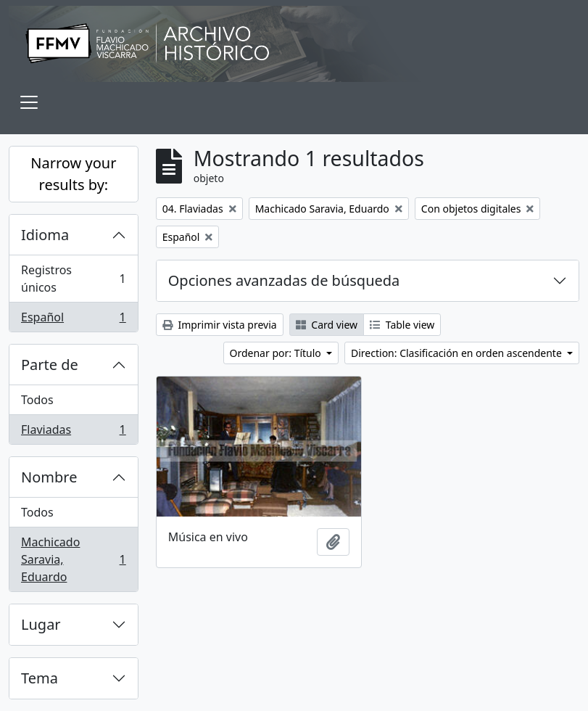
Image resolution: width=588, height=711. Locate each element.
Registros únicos (73, 279)
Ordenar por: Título (277, 353)
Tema (40, 678)
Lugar (41, 624)
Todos (37, 400)
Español (73, 320)
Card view (327, 325)
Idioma (45, 235)
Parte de (50, 365)
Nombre (49, 477)
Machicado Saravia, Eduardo (73, 559)
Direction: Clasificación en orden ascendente (457, 353)
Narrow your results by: (73, 174)
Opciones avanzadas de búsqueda (284, 280)
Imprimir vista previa (220, 325)
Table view (402, 325)
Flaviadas (73, 432)
